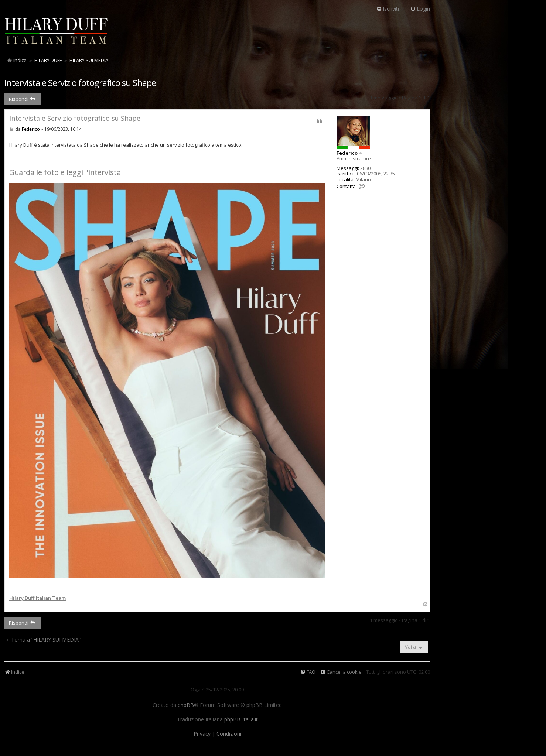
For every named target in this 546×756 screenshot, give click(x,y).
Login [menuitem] (420, 9)
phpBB (186, 705)
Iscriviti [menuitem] (388, 9)
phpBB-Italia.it (241, 719)
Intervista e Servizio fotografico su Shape (80, 83)
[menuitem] (341, 672)
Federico (347, 153)
